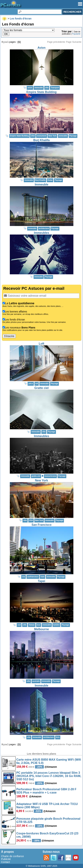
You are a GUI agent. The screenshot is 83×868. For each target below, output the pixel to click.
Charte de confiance (12, 856)
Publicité (6, 859)
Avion (42, 48)
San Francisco (41, 525)
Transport (55, 88)
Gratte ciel (41, 388)
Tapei (41, 581)
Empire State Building (41, 92)
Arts (58, 737)
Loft (41, 344)
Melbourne (41, 629)
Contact (5, 862)
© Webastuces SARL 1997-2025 (41, 866)
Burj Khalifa (42, 140)
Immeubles (42, 233)
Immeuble (41, 184)
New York (41, 480)
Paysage (73, 136)
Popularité (76, 34)
